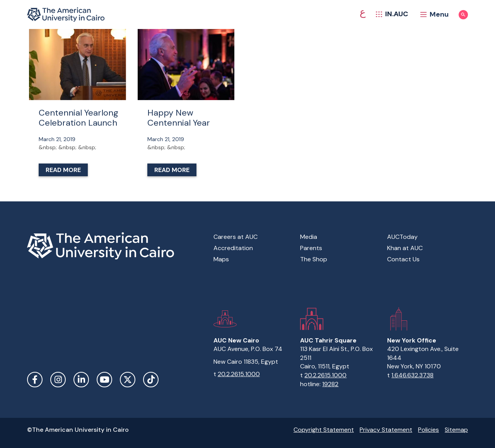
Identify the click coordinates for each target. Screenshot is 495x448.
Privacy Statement (386, 430)
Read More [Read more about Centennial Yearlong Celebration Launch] (63, 170)
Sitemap (456, 430)
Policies (428, 430)
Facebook (35, 380)
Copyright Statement (324, 430)
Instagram (58, 380)
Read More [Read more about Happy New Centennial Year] (172, 170)
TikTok (151, 380)
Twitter (128, 380)
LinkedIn (81, 380)
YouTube (104, 380)
